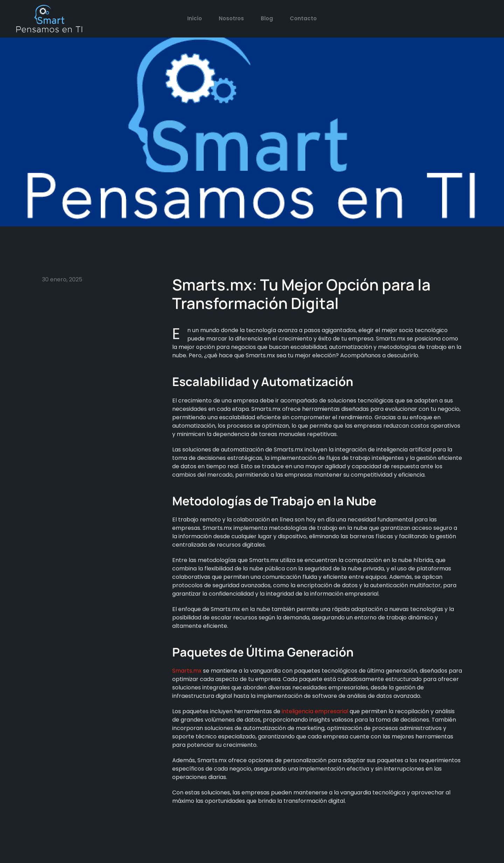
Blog (267, 18)
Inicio (195, 18)
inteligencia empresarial (314, 711)
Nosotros (231, 18)
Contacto (303, 18)
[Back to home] (49, 19)
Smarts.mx (188, 671)
